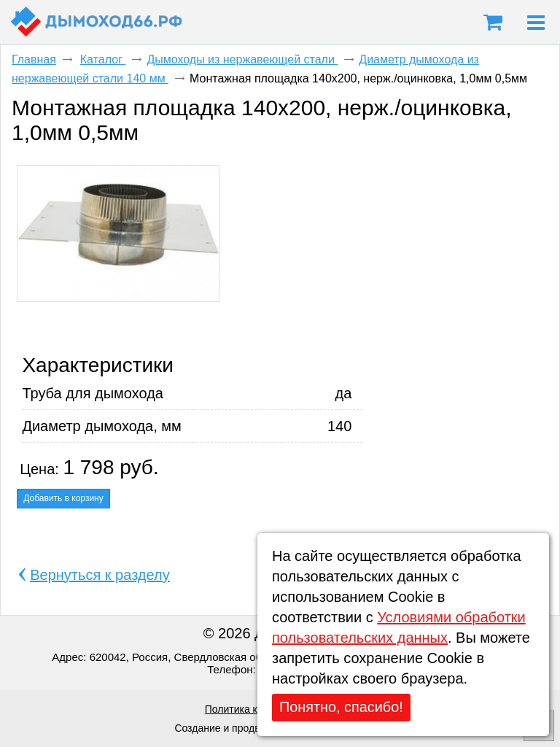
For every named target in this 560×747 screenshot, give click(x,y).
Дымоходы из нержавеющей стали (242, 59)
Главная (34, 59)
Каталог (103, 59)
